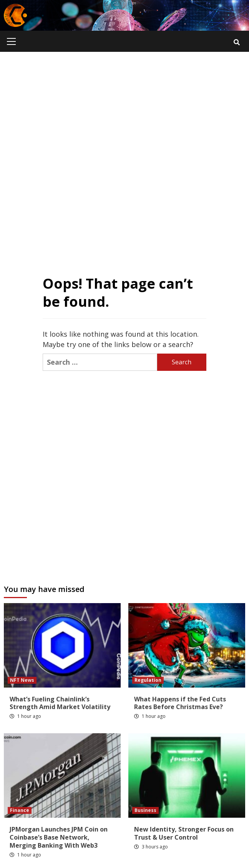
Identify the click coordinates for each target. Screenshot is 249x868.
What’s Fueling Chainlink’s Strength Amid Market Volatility (60, 703)
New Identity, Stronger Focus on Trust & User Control (184, 833)
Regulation (148, 680)
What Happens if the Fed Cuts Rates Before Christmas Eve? (180, 703)
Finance (20, 810)
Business (145, 810)
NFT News (22, 680)
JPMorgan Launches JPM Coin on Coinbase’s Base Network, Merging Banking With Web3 (59, 837)
